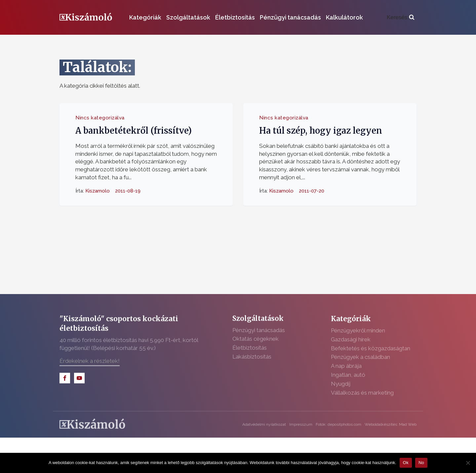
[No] (468, 463)
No (421, 463)
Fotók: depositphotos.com (338, 424)
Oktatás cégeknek (256, 339)
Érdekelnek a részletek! (90, 361)
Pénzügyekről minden (358, 330)
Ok (406, 463)
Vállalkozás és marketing (362, 393)
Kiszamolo (98, 191)
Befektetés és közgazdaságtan (371, 348)
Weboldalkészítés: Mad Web (391, 424)
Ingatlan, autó (348, 375)
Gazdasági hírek (351, 339)
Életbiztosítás (235, 17)
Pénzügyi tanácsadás (290, 17)
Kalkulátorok (344, 17)
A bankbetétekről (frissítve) (134, 131)
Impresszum (301, 424)
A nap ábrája (346, 366)
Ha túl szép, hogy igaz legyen (321, 131)
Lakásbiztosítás (252, 357)
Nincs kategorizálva (100, 118)
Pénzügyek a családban (360, 357)
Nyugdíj (341, 384)
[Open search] (401, 18)
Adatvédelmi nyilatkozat (264, 424)
